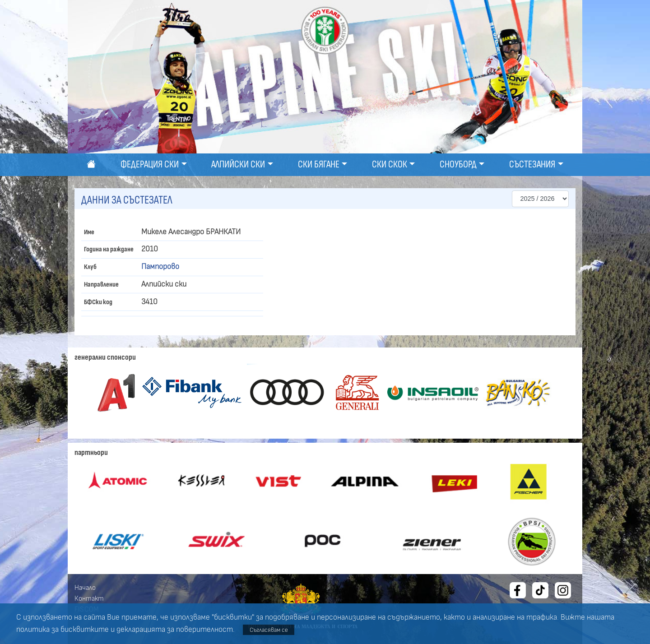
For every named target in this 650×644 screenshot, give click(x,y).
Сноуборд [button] (458, 164)
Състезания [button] (532, 164)
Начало (85, 588)
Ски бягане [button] (319, 164)
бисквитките (85, 630)
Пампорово (160, 267)
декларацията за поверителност (175, 630)
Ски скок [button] (390, 164)
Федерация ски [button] (150, 164)
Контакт (89, 598)
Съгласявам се (269, 630)
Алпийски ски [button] (238, 164)
